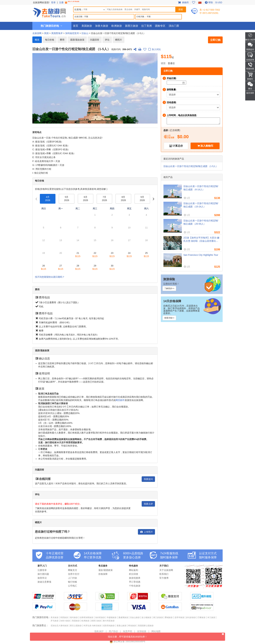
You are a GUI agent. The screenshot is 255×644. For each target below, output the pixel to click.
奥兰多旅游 (158, 617)
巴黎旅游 (201, 617)
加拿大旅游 (102, 26)
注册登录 (42, 570)
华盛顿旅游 (112, 617)
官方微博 (164, 578)
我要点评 (148, 504)
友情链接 (142, 631)
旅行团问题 (43, 574)
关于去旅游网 (166, 570)
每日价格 (50, 40)
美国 (46, 33)
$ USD (219, 2)
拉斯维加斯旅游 (86, 617)
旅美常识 (42, 578)
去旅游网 (37, 33)
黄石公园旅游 (76, 626)
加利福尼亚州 (72, 33)
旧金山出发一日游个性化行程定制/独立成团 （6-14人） (201, 188)
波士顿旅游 (146, 617)
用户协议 (113, 631)
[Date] (184, 83)
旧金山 (85, 33)
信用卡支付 (74, 574)
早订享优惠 (135, 582)
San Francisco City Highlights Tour (201, 255)
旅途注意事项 (44, 582)
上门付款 (73, 578)
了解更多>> (169, 288)
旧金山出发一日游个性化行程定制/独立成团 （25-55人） (201, 222)
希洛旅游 (132, 626)
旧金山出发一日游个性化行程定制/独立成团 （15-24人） (201, 205)
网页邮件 (120, 400)
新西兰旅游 (132, 26)
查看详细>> (169, 318)
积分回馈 (134, 574)
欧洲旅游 (117, 26)
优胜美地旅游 (109, 626)
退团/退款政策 (77, 40)
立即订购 (215, 40)
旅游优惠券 (135, 578)
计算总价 (178, 146)
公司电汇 (73, 586)
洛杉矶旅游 (100, 617)
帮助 (208, 2)
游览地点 (37, 132)
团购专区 (160, 26)
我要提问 (148, 479)
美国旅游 (87, 26)
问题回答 (95, 40)
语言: (164, 63)
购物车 (183, 2)
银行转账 (73, 582)
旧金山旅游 (135, 617)
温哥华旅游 (179, 617)
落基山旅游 (121, 626)
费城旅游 (169, 617)
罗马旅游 (54, 621)
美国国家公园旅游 (146, 626)
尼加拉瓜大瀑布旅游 (59, 626)
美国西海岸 (57, 33)
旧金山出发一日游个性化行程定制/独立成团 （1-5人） (191, 166)
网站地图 (156, 631)
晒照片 (119, 40)
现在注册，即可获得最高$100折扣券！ (166, 635)
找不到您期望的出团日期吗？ (50, 277)
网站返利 (134, 570)
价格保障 (103, 574)
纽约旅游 (74, 617)
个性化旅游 (135, 586)
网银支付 (73, 570)
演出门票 (174, 26)
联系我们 (164, 574)
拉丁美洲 (147, 26)
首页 (76, 26)
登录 (53, 2)
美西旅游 (64, 617)
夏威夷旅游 (123, 617)
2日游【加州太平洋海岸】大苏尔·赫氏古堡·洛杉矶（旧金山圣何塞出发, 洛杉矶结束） (201, 239)
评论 (107, 40)
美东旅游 (54, 617)
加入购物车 (207, 146)
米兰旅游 (211, 617)
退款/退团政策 (106, 570)
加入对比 (154, 50)
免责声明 (127, 631)
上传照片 (146, 532)
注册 (69, 2)
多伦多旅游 (191, 617)
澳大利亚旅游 (109, 621)
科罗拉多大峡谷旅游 (92, 626)
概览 (37, 40)
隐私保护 (99, 631)
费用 (62, 40)
